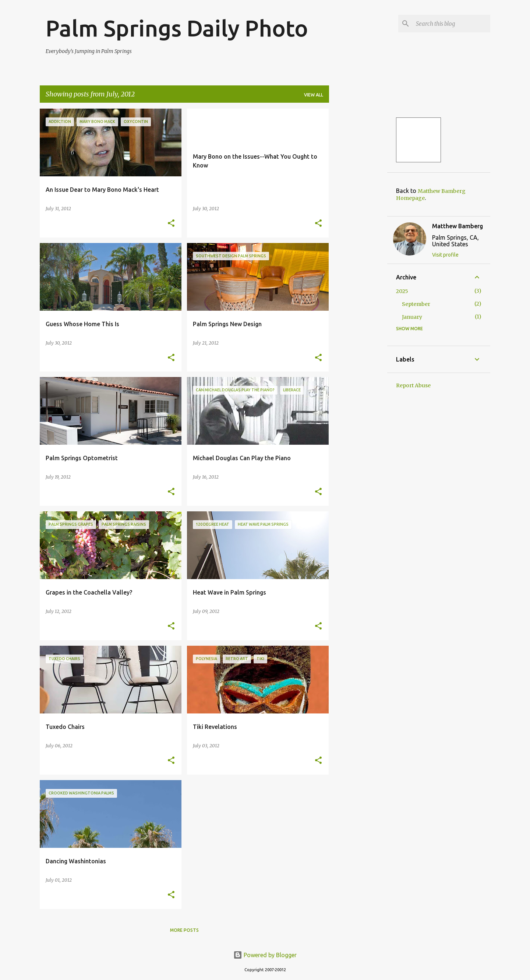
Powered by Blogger (265, 955)
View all (314, 95)
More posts (184, 930)
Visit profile (445, 255)
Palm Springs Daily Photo (177, 28)
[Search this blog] (452, 24)
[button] (171, 224)
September (416, 304)
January (412, 317)
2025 (402, 291)
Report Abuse (413, 385)
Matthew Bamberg (457, 226)
